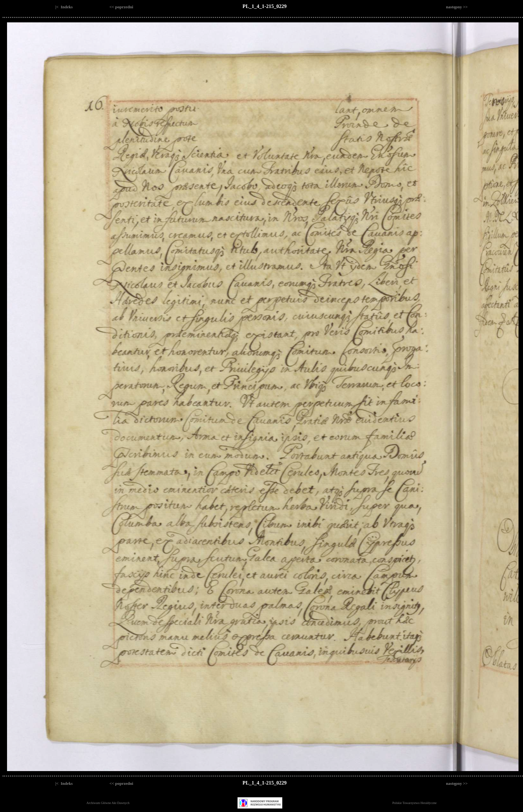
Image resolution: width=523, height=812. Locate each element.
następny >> (457, 7)
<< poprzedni (121, 7)
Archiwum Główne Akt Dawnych (108, 803)
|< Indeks (64, 7)
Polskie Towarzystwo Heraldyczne (414, 803)
